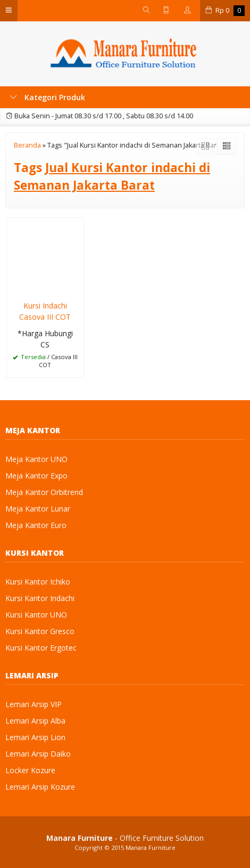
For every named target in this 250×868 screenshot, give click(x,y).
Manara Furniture (151, 847)
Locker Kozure (30, 770)
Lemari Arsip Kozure (40, 787)
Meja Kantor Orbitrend (44, 492)
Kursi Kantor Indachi (40, 598)
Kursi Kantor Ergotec (41, 648)
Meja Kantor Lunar (38, 509)
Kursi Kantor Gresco (40, 631)
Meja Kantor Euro (36, 525)
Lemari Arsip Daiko (38, 754)
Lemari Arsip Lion (35, 737)
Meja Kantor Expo (36, 476)
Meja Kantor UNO (36, 459)
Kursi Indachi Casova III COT (45, 311)
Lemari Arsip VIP (34, 704)
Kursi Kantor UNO (36, 615)
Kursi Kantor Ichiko (38, 582)
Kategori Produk (47, 97)
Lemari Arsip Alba (35, 721)
